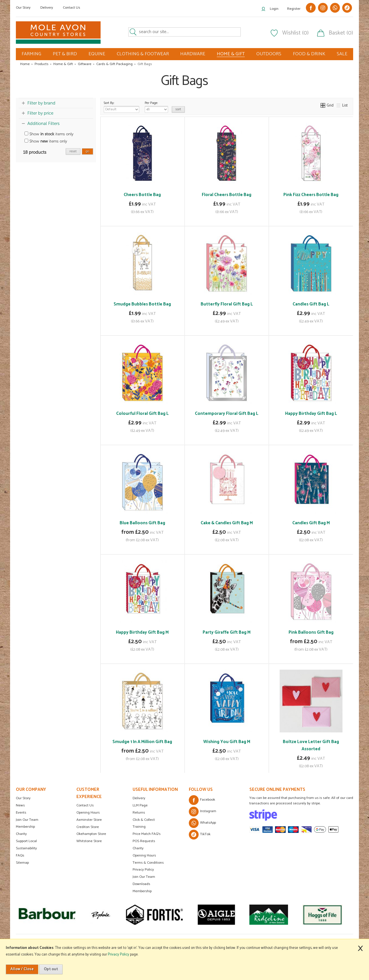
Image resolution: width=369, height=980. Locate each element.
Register (294, 9)
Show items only (49, 134)
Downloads (141, 884)
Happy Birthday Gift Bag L (311, 414)
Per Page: (156, 107)
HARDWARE (193, 54)
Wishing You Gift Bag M (227, 742)
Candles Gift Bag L (311, 304)
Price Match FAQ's (147, 834)
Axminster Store (89, 820)
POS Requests (144, 841)
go (87, 151)
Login (274, 9)
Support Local (26, 841)
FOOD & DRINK (309, 54)
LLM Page (140, 805)
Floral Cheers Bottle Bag (227, 195)
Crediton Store (88, 827)
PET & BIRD (65, 54)
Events (21, 813)
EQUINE (97, 54)
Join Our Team (27, 820)
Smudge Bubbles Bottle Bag (142, 304)
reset (73, 151)
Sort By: (122, 107)
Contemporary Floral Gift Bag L (227, 414)
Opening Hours (88, 813)
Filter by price (40, 113)
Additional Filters (44, 124)
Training (139, 827)
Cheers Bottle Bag (142, 195)
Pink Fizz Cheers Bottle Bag (311, 195)
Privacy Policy (143, 870)
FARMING (31, 54)
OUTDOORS (269, 54)
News (20, 805)
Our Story (23, 8)
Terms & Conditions (148, 863)
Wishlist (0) (295, 33)
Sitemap (22, 863)
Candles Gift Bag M (311, 523)
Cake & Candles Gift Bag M (227, 523)
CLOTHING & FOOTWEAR (143, 54)
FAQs (20, 855)
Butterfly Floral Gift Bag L (227, 304)
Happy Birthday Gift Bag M (142, 632)
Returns (139, 813)
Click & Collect (144, 820)
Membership (25, 827)
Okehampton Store (91, 834)
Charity (21, 834)
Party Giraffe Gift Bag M (227, 632)
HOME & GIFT (231, 54)
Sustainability (26, 848)
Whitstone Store (89, 841)
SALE (342, 54)
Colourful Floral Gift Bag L (142, 414)
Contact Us (71, 8)
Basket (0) (341, 33)
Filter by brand (41, 103)
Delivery (47, 8)
